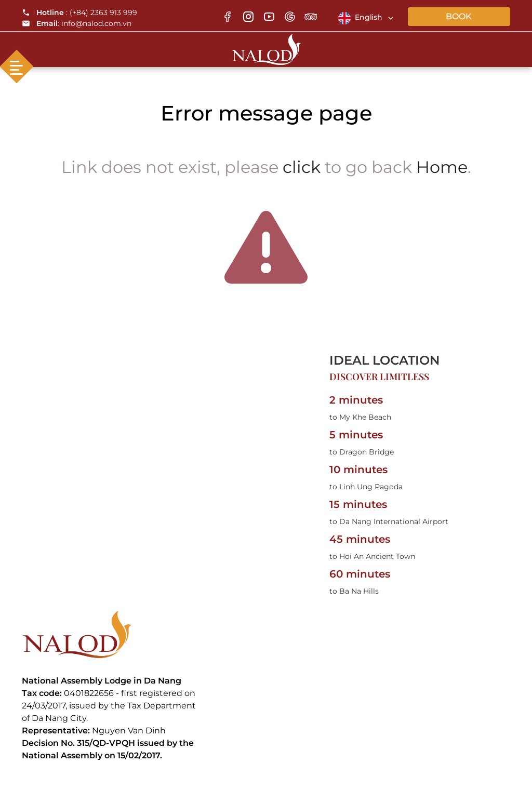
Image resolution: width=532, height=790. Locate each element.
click (302, 167)
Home (442, 167)
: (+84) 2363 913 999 (79, 12)
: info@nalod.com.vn (77, 23)
